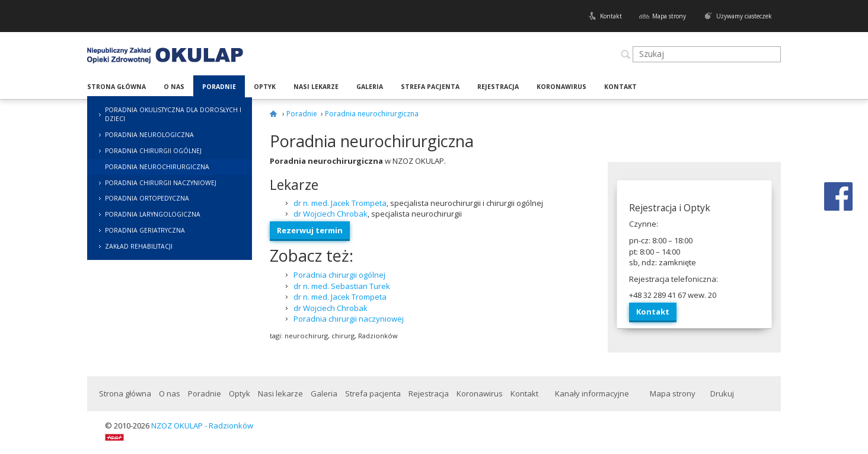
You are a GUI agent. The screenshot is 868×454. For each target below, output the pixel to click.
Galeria (370, 87)
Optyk (265, 87)
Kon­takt (653, 312)
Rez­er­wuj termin (310, 230)
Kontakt (611, 16)
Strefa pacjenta (430, 87)
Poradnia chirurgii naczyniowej (161, 183)
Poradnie (219, 87)
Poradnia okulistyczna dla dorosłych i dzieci (173, 114)
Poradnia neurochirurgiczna (157, 167)
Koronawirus (561, 87)
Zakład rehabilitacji (139, 246)
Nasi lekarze (316, 87)
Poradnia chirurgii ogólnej (153, 151)
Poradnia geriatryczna (145, 230)
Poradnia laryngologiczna (153, 214)
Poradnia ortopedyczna (147, 198)
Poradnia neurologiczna (149, 135)
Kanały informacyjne (592, 393)
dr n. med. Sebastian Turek (342, 286)
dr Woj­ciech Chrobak (331, 214)
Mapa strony (669, 16)
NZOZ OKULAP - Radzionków (202, 426)
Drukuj (722, 393)
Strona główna (117, 87)
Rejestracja (498, 87)
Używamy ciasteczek (744, 16)
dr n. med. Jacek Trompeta (340, 203)
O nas (174, 87)
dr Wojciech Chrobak (331, 308)
